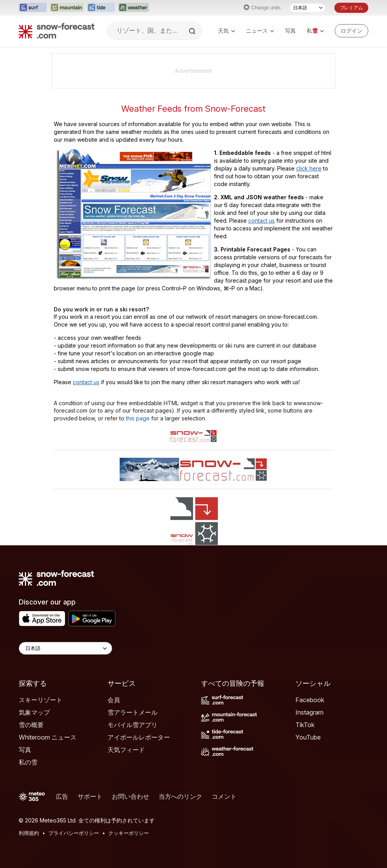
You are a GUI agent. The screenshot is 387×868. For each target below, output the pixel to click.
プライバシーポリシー (74, 833)
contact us (262, 221)
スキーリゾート (41, 700)
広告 (62, 796)
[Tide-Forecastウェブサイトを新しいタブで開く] (101, 8)
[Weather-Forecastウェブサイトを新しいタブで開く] (133, 8)
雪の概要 (31, 725)
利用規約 (29, 833)
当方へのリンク (180, 796)
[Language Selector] (65, 648)
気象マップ (34, 712)
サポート (90, 796)
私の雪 (28, 762)
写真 (290, 31)
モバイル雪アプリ (133, 725)
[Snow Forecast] (57, 31)
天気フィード (126, 750)
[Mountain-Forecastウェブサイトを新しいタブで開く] (67, 8)
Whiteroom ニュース (48, 737)
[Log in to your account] (352, 31)
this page (138, 418)
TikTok (305, 725)
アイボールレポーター (139, 737)
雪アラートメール (133, 712)
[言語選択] (307, 8)
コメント (224, 796)
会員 (114, 700)
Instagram (309, 712)
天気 (226, 31)
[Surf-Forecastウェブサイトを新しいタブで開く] (33, 8)
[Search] (193, 31)
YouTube (308, 737)
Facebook (310, 700)
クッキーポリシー (129, 833)
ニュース (260, 31)
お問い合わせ (131, 796)
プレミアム (351, 8)
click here (309, 168)
